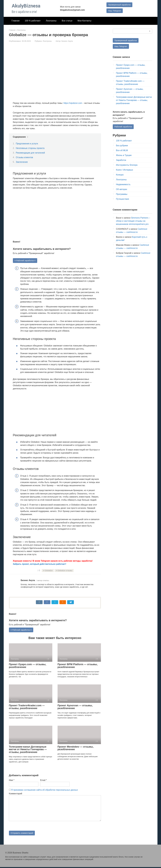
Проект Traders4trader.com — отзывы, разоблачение (27, 707)
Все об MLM (122, 151)
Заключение (22, 162)
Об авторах (122, 190)
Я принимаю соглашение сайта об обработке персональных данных (45, 790)
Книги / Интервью (125, 170)
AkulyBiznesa (26, 6)
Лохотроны (51, 21)
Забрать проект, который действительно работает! (40, 564)
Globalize (49, 571)
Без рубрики (122, 146)
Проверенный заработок (119, 5)
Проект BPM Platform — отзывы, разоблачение (78, 666)
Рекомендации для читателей (30, 153)
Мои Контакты (84, 21)
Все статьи (67, 21)
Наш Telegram (114, 11)
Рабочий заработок (124, 127)
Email (44, 780)
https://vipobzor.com (73, 103)
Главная (16, 21)
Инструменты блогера (127, 165)
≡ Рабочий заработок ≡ (26, 260)
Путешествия (123, 200)
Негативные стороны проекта (30, 148)
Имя (12, 780)
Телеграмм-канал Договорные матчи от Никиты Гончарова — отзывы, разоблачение (28, 750)
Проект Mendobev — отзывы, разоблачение (76, 748)
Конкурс (120, 175)
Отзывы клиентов (24, 157)
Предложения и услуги (27, 144)
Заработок (121, 161)
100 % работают (33, 21)
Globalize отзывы (65, 571)
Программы (122, 195)
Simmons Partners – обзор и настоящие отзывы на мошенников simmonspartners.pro (133, 221)
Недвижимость (123, 185)
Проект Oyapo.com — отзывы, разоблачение (28, 666)
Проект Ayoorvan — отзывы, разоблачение (75, 707)
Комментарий (16, 794)
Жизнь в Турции (124, 156)
